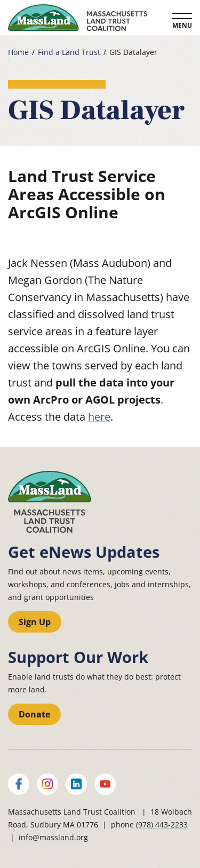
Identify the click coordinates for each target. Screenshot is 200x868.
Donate (34, 714)
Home (18, 52)
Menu (182, 25)
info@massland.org (53, 837)
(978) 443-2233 (162, 824)
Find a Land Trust (69, 52)
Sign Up (35, 622)
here (99, 417)
